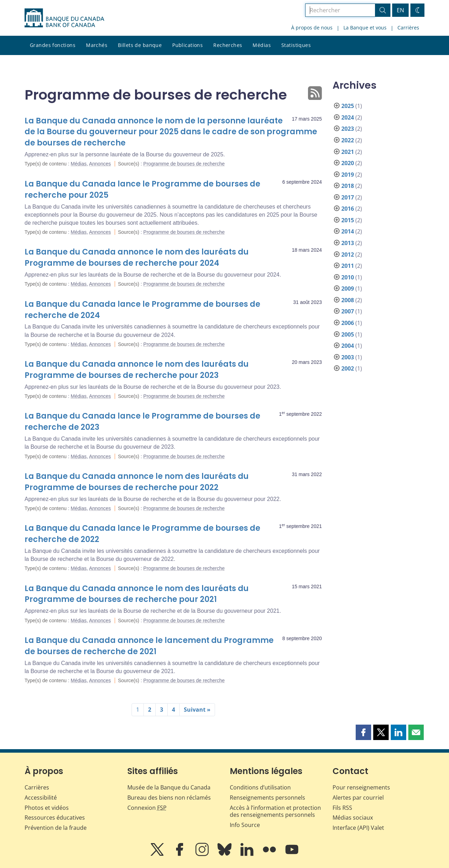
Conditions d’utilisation (260, 787)
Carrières (408, 28)
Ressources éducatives (55, 818)
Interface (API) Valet (358, 828)
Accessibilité (41, 798)
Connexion (147, 808)
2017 (348, 197)
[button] (363, 732)
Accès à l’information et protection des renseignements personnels (275, 811)
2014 (348, 231)
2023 (348, 129)
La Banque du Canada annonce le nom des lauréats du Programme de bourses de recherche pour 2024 (137, 257)
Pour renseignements (361, 787)
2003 (348, 357)
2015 (348, 220)
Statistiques (296, 45)
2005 (348, 334)
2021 (348, 152)
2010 (348, 277)
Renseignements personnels (267, 798)
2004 (348, 346)
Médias (262, 45)
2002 (348, 368)
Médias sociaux (353, 818)
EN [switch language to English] (400, 10)
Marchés (97, 45)
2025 (348, 106)
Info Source (245, 825)
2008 (348, 300)
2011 (348, 266)
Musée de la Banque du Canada (169, 787)
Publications (187, 45)
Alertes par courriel (358, 798)
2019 (348, 175)
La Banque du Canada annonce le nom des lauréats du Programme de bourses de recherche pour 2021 (137, 594)
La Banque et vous (365, 28)
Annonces (100, 164)
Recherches (228, 45)
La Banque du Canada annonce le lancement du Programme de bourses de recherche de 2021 (149, 646)
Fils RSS (342, 808)
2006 (348, 323)
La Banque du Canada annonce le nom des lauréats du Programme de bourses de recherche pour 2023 (137, 370)
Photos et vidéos (47, 808)
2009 (348, 289)
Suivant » (197, 710)
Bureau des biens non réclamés (169, 798)
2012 (348, 255)
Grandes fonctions (53, 45)
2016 (348, 209)
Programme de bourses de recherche (184, 164)
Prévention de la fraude (56, 828)
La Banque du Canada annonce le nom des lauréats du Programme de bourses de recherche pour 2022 (137, 482)
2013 (348, 243)
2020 (348, 163)
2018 (348, 186)
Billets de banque (140, 45)
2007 (348, 311)
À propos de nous (312, 28)
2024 (348, 117)
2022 (348, 140)
